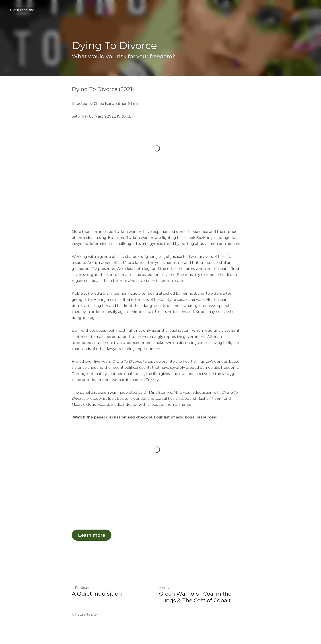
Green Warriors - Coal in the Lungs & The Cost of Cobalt (199, 599)
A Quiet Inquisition (97, 596)
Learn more (92, 537)
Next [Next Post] (168, 590)
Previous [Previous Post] (80, 590)
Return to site (22, 10)
